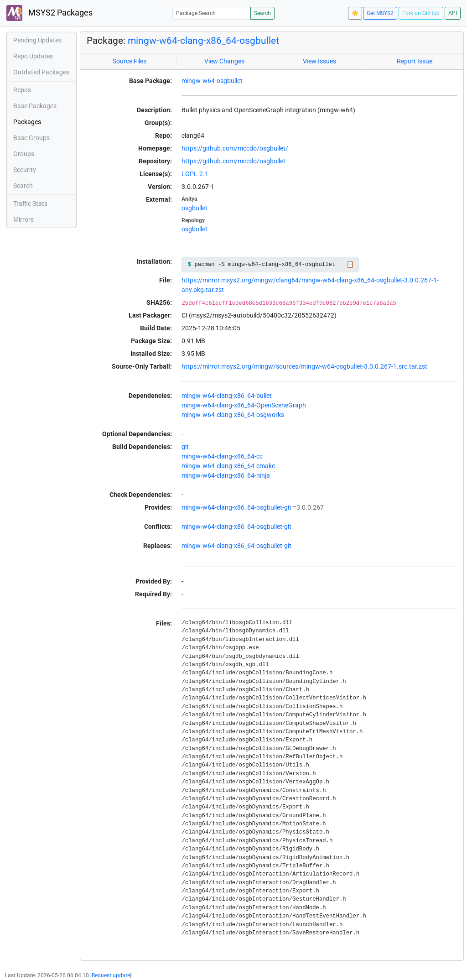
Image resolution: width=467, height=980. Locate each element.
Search (262, 13)
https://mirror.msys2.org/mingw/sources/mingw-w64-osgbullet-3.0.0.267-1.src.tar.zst (304, 366)
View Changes (224, 61)
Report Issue (415, 61)
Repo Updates (33, 56)
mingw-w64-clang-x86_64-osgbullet (203, 41)
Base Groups (31, 138)
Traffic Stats (30, 203)
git (185, 447)
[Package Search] (212, 13)
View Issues (319, 61)
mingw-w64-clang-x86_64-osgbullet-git (236, 507)
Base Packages (35, 106)
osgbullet (195, 208)
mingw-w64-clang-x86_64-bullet (227, 396)
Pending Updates (37, 40)
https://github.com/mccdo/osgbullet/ (235, 148)
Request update (111, 975)
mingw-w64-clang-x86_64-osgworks (233, 415)
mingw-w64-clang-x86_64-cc (222, 456)
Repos (22, 90)
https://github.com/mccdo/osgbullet (233, 161)
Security (25, 170)
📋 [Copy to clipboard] (350, 264)
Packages (27, 122)
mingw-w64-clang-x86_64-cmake (228, 466)
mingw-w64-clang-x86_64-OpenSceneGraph (244, 405)
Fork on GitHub (421, 13)
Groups (24, 154)
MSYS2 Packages (49, 13)
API (453, 13)
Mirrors (23, 219)
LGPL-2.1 (195, 174)
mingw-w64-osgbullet (212, 81)
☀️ (355, 13)
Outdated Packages (41, 72)
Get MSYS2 (380, 13)
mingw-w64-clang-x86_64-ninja (226, 475)
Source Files (130, 61)
